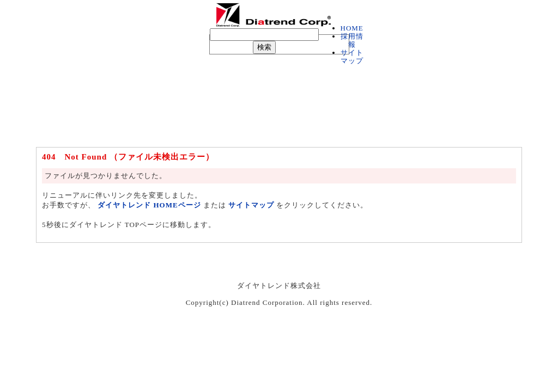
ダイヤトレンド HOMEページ (149, 205)
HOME (352, 28)
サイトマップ (352, 57)
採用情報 (352, 40)
